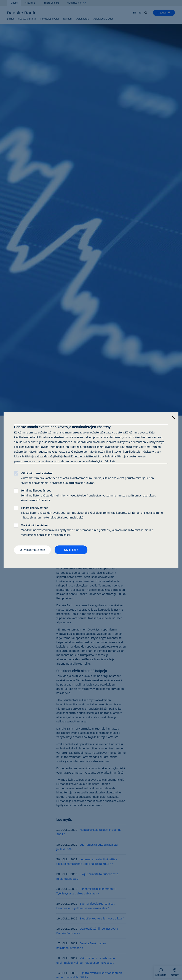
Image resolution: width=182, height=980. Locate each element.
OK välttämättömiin (32, 550)
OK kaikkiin (71, 550)
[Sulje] (173, 417)
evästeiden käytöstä (48, 456)
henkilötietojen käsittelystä (82, 456)
